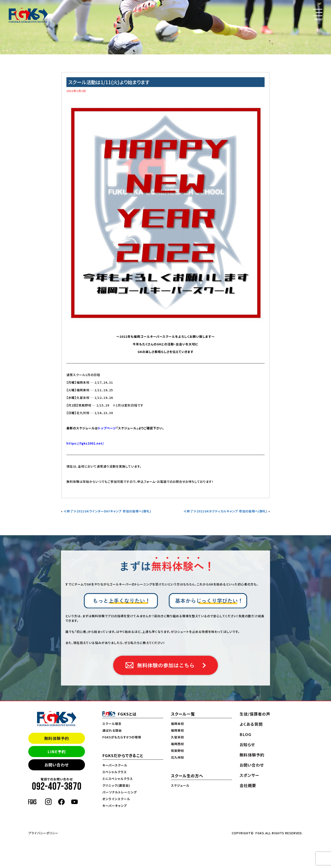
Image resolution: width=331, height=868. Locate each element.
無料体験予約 (57, 738)
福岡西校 (177, 744)
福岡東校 (177, 730)
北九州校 (177, 757)
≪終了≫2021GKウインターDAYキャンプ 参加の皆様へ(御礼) (107, 511)
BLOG (245, 734)
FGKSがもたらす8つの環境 (122, 737)
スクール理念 (112, 724)
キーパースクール (115, 765)
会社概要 (248, 785)
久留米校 (177, 737)
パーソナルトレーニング (120, 792)
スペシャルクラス (115, 772)
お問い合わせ (57, 765)
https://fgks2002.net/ (85, 443)
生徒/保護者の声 (255, 714)
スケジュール (180, 785)
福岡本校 (177, 724)
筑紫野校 (177, 751)
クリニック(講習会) (116, 785)
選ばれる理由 (112, 730)
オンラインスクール (116, 799)
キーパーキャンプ (115, 806)
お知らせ (247, 744)
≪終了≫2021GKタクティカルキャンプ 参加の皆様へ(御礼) (225, 511)
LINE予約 (57, 751)
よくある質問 (251, 724)
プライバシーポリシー (43, 833)
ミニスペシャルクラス (118, 779)
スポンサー (249, 775)
